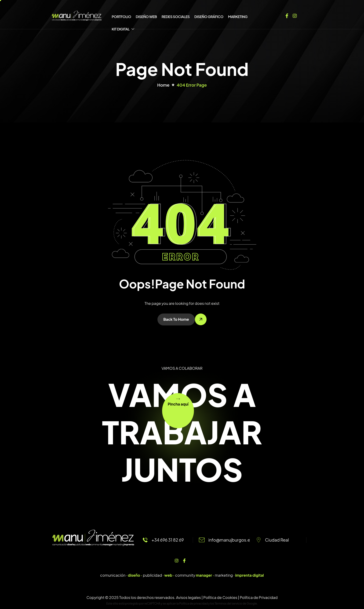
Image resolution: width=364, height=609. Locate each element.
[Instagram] (295, 15)
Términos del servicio (228, 603)
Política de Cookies (220, 597)
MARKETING (238, 17)
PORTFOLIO (121, 17)
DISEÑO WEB (146, 17)
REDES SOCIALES (176, 17)
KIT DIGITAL (123, 29)
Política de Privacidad (259, 597)
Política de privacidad (193, 603)
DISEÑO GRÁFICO (209, 17)
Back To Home (176, 319)
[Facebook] (287, 15)
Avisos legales (188, 597)
